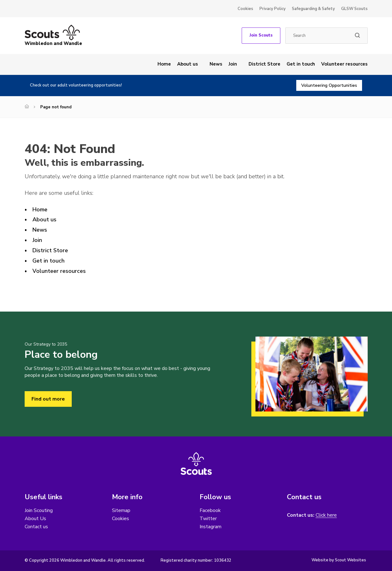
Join (233, 64)
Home (164, 64)
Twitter (208, 519)
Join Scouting (39, 510)
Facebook (210, 510)
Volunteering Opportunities (329, 85)
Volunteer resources (344, 64)
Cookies (245, 9)
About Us (35, 519)
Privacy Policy (273, 9)
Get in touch (301, 64)
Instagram (211, 527)
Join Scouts (261, 35)
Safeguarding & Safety (313, 9)
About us (188, 64)
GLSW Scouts (354, 9)
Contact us (36, 527)
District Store (264, 64)
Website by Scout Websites (339, 560)
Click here (326, 515)
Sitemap (121, 510)
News (216, 64)
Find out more (48, 399)
